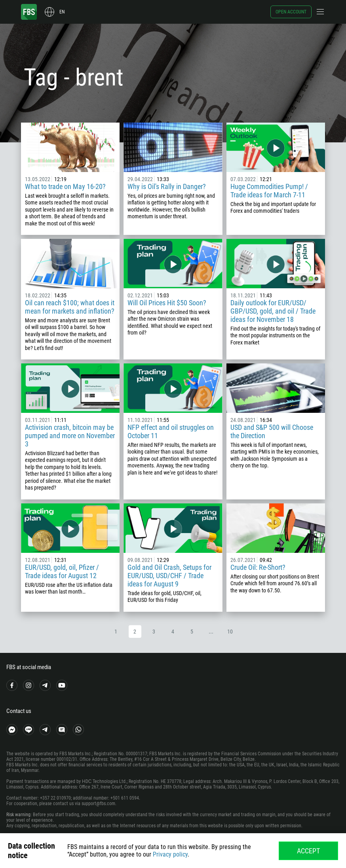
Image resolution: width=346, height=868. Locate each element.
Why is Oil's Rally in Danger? (167, 186)
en (62, 12)
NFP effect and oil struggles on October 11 (171, 431)
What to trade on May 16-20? (65, 186)
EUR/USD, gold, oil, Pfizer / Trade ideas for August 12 (62, 571)
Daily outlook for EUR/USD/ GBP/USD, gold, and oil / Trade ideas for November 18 (273, 311)
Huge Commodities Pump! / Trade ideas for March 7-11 (269, 191)
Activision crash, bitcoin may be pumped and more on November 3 (70, 436)
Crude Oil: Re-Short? (258, 567)
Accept (308, 851)
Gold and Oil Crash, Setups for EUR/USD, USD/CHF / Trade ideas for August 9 (169, 576)
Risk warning (18, 815)
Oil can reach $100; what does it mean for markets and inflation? (70, 307)
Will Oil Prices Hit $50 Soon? (167, 303)
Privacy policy (170, 854)
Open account (291, 12)
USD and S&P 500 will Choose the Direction (272, 431)
